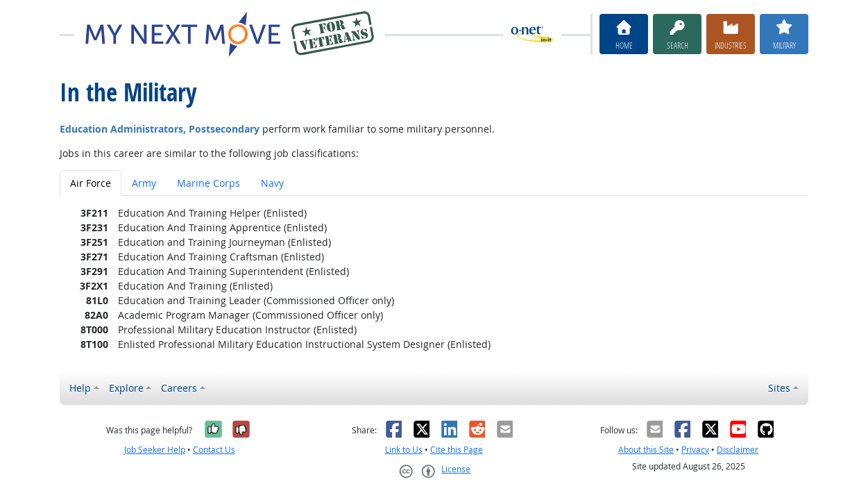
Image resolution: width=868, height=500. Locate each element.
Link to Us (404, 450)
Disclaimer (738, 450)
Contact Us (214, 450)
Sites (779, 388)
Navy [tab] (272, 183)
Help (80, 388)
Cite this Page (457, 450)
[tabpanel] (434, 278)
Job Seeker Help (155, 450)
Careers (179, 388)
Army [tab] (144, 183)
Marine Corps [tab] (209, 183)
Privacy (695, 450)
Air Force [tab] (91, 183)
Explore (126, 388)
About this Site (646, 450)
